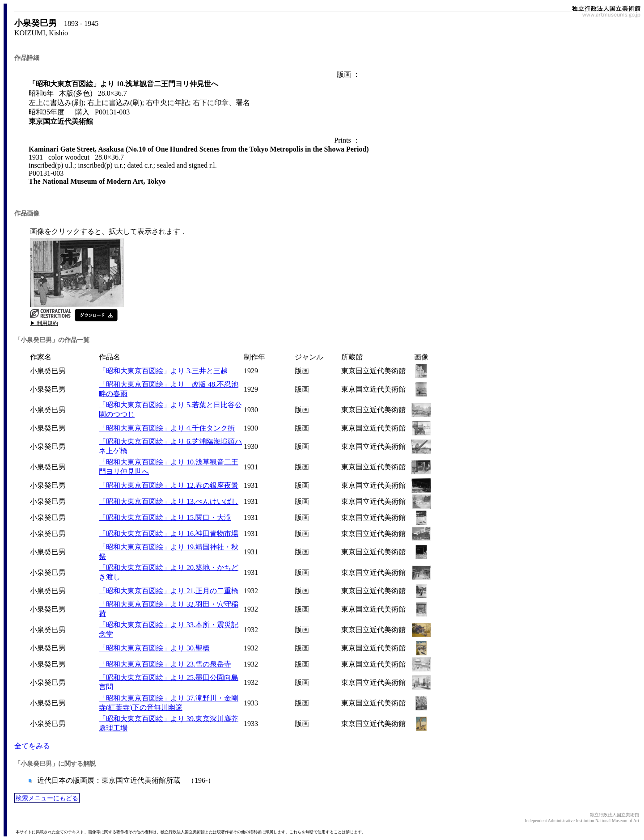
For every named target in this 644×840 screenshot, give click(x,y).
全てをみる (32, 746)
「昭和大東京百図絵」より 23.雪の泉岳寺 (165, 664)
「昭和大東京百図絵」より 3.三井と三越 (163, 371)
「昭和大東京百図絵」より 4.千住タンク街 (167, 428)
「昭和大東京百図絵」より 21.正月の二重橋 (169, 591)
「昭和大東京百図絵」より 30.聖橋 (154, 648)
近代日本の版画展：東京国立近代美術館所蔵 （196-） (125, 780)
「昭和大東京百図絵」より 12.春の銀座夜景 (169, 485)
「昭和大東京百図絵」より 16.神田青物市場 (169, 534)
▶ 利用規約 (44, 323)
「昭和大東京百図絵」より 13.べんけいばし (169, 501)
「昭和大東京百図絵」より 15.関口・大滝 (165, 517)
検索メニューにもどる (47, 798)
